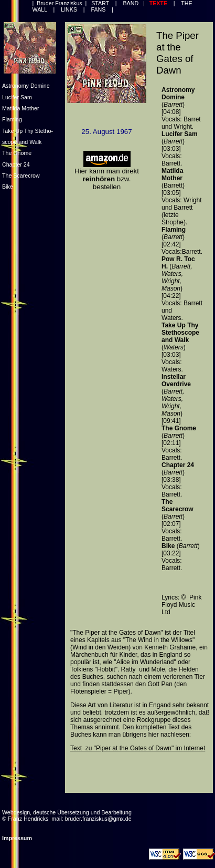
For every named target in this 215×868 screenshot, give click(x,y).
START (101, 3)
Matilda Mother (20, 108)
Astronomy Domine (26, 86)
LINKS (69, 9)
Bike (8, 187)
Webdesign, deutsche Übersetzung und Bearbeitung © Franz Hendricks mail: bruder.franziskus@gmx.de (67, 815)
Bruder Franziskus (59, 3)
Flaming (12, 119)
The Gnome (17, 153)
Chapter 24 (16, 164)
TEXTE (159, 3)
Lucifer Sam (17, 97)
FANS (99, 9)
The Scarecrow (21, 175)
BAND (130, 3)
